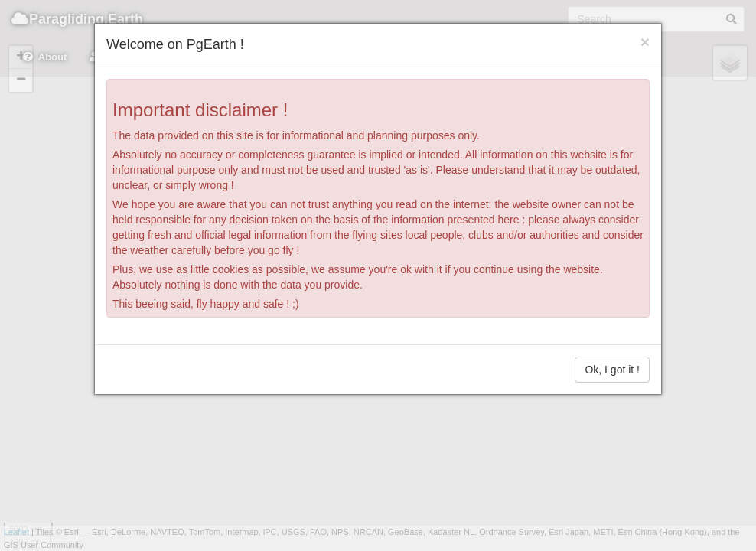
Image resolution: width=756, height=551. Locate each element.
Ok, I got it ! (612, 370)
